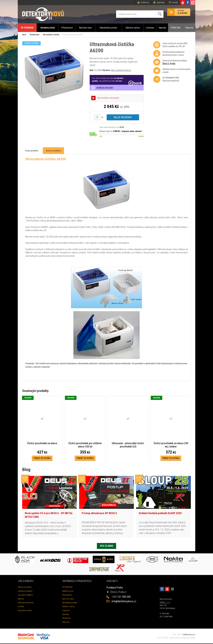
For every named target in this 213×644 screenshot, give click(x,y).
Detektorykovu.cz (189, 635)
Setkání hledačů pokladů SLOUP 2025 (160, 513)
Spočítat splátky (105, 88)
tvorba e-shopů (175, 638)
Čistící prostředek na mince (42, 443)
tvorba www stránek (188, 638)
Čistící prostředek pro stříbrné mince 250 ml (85, 445)
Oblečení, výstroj (133, 28)
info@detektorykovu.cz (124, 602)
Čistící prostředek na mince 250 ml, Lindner (171, 445)
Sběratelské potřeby (108, 28)
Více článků (106, 546)
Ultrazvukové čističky (51, 35)
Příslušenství (67, 28)
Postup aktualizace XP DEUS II (99, 513)
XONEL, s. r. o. (165, 603)
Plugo (166, 638)
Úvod (24, 35)
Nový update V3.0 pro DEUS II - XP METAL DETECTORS (49, 515)
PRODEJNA (176, 28)
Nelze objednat (123, 117)
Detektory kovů (48, 28)
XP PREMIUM (27, 28)
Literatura (150, 28)
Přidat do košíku (42, 458)
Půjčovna (189, 28)
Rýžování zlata (85, 28)
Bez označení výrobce (121, 70)
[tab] (32, 151)
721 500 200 (121, 597)
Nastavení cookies (25, 611)
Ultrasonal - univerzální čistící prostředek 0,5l (128, 445)
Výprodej (162, 28)
